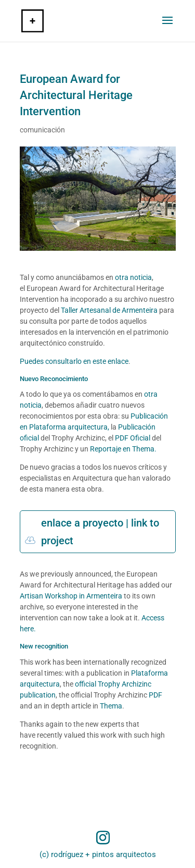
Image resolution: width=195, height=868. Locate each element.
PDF (155, 695)
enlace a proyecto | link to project (100, 532)
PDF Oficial (133, 438)
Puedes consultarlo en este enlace (74, 361)
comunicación (42, 130)
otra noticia (133, 277)
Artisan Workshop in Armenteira (71, 596)
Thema (111, 706)
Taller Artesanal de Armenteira (109, 310)
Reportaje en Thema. (123, 449)
